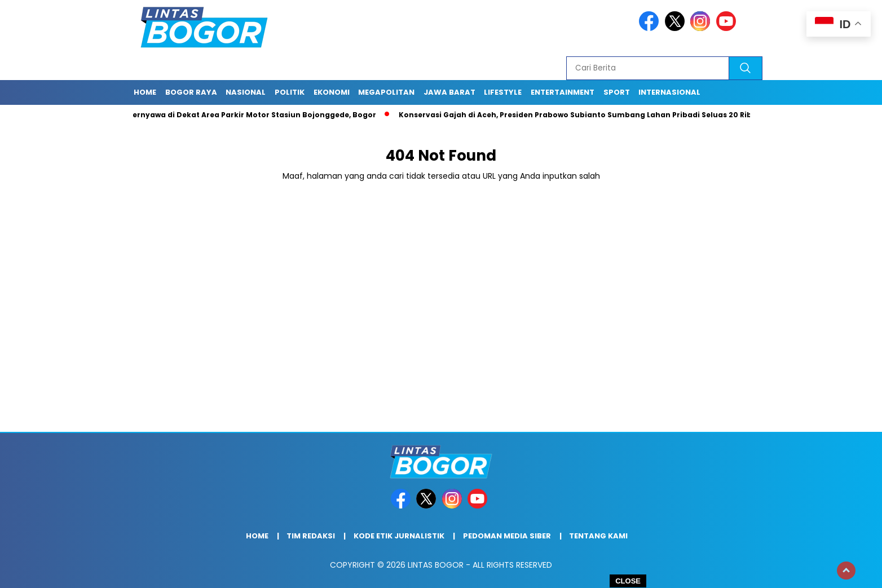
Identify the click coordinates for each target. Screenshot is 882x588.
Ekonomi (332, 92)
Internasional (669, 92)
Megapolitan (386, 92)
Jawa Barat (449, 92)
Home (145, 92)
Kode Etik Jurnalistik (399, 536)
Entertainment (563, 92)
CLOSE (628, 581)
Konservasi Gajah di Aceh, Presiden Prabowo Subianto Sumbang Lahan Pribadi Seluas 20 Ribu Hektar (595, 115)
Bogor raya (191, 92)
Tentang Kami (598, 536)
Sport (617, 92)
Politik (290, 92)
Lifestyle (503, 92)
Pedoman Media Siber (507, 536)
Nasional (246, 92)
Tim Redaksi (311, 536)
